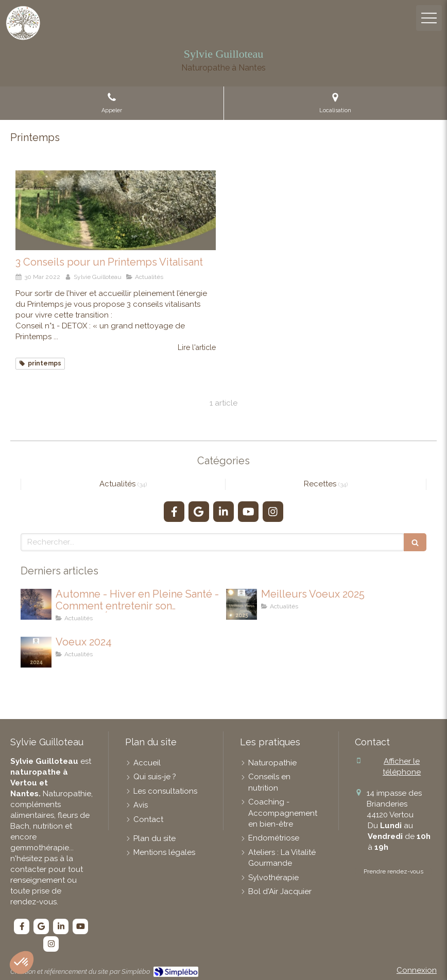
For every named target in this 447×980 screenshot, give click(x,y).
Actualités (118, 484)
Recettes (321, 484)
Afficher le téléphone (402, 767)
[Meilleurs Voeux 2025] (242, 604)
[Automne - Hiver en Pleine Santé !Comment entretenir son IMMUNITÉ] (36, 604)
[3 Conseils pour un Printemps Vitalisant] (116, 211)
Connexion (417, 970)
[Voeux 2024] (36, 652)
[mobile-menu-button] (429, 18)
